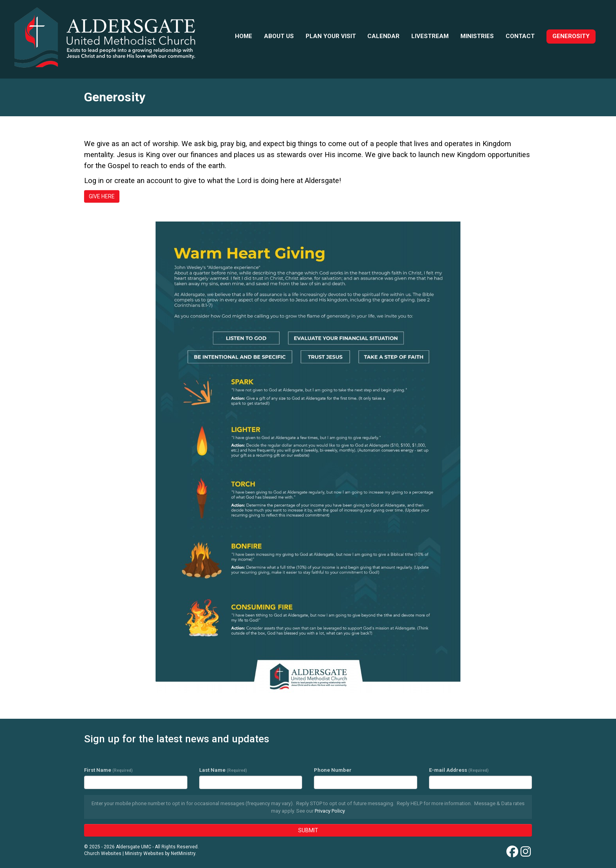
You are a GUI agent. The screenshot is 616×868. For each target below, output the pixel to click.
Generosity (571, 36)
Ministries (477, 36)
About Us (279, 36)
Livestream (430, 36)
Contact (520, 36)
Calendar (383, 36)
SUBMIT (308, 830)
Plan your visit (331, 36)
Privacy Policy (330, 811)
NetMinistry (183, 853)
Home (244, 36)
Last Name (223, 770)
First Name (108, 770)
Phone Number (333, 770)
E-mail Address (459, 770)
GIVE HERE (102, 196)
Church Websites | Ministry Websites (125, 853)
